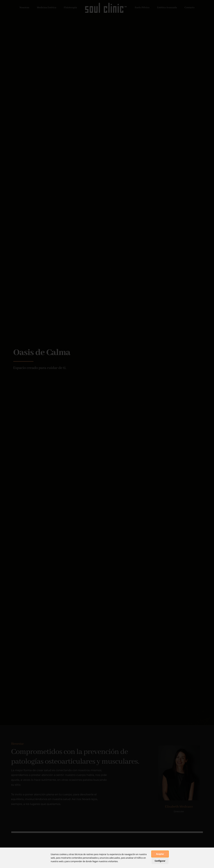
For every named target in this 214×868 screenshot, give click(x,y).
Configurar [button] (160, 861)
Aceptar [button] (160, 854)
